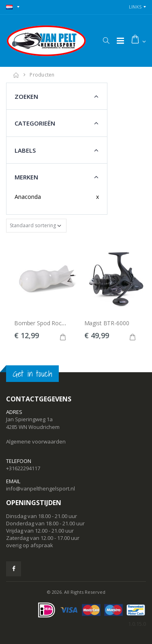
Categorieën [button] (35, 123)
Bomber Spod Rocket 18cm (50, 323)
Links (135, 7)
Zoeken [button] (26, 96)
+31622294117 (23, 468)
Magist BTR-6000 (107, 323)
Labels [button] (25, 150)
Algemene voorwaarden (36, 441)
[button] (106, 41)
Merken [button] (26, 177)
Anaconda (28, 197)
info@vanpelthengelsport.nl (41, 488)
